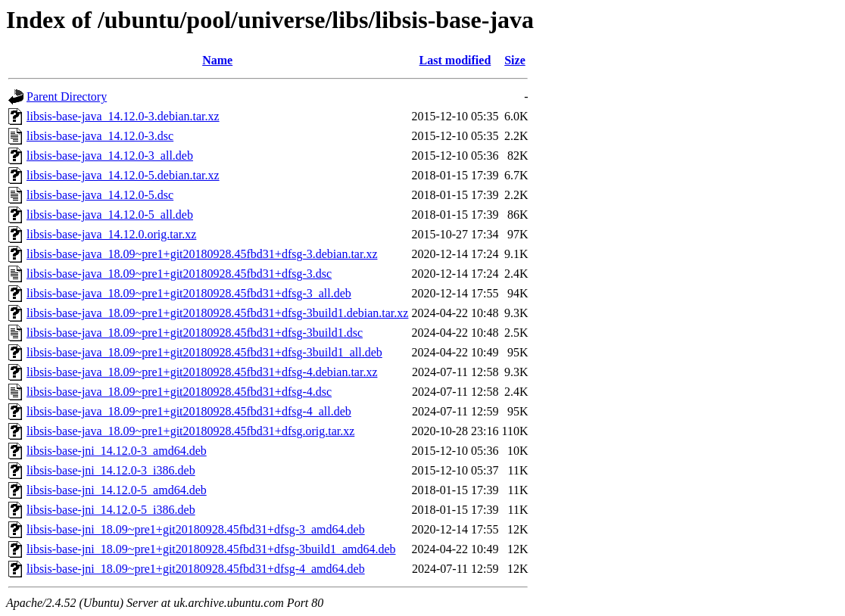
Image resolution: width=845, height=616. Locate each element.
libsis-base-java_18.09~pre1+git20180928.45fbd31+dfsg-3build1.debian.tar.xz (217, 313)
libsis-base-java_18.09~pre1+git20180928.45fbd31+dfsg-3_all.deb (189, 293)
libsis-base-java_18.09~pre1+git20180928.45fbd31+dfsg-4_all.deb (189, 411)
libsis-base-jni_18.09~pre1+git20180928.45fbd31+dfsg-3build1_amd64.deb (211, 549)
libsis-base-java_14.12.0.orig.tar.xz (111, 234)
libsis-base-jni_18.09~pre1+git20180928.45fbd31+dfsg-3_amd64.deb (196, 529)
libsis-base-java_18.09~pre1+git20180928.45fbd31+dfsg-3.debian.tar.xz (202, 254)
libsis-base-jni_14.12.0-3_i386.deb (111, 470)
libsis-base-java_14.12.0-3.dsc (100, 136)
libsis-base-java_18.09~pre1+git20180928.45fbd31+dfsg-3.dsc (179, 274)
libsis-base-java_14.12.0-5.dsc (100, 195)
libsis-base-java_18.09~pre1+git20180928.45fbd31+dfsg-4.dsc (179, 392)
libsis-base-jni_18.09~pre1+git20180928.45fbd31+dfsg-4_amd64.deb (196, 569)
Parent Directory (67, 96)
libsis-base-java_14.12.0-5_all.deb (110, 215)
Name (217, 60)
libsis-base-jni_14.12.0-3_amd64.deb (117, 451)
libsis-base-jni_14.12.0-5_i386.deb (111, 510)
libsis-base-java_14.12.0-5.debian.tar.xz (123, 175)
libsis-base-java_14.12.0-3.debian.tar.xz (123, 116)
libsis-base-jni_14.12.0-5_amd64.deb (117, 490)
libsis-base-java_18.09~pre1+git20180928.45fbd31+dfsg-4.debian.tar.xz (202, 372)
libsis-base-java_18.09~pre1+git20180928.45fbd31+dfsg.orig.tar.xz (190, 431)
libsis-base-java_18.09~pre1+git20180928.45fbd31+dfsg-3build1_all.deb (204, 352)
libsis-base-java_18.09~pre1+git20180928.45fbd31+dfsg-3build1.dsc (195, 333)
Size (515, 60)
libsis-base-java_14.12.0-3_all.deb (110, 156)
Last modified (455, 60)
